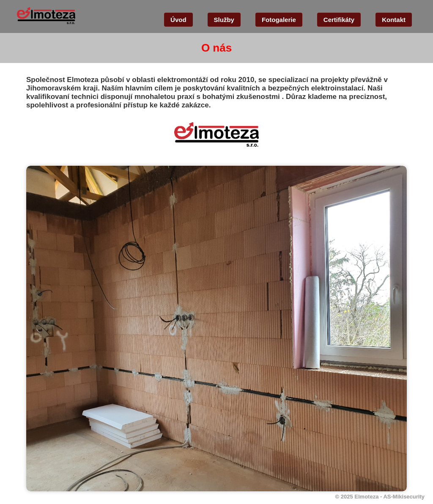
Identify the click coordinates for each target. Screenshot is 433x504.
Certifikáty (339, 20)
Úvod (178, 20)
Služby (224, 20)
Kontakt (394, 20)
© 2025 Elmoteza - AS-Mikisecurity (380, 497)
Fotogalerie (279, 20)
